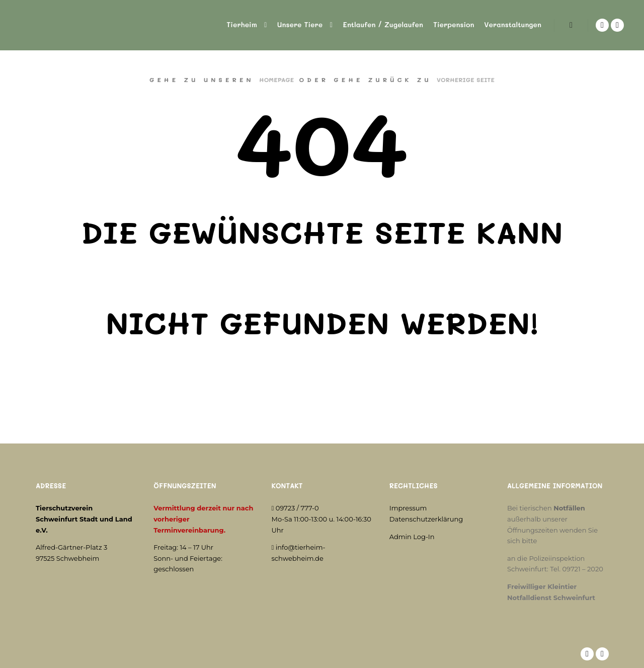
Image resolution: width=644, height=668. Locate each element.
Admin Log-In (412, 537)
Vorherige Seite (466, 80)
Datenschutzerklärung (426, 519)
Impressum (408, 508)
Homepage (276, 80)
